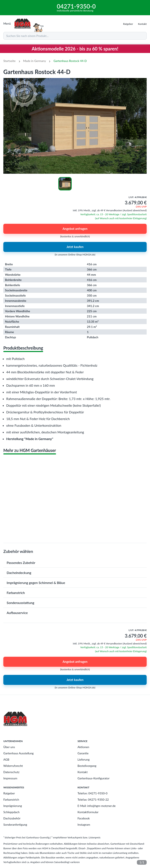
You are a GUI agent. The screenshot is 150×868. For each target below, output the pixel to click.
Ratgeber (9, 793)
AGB (6, 759)
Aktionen (83, 747)
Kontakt (83, 772)
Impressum (10, 778)
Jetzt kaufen (75, 247)
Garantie (83, 753)
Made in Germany (34, 61)
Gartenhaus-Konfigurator (94, 778)
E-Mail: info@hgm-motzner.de (97, 806)
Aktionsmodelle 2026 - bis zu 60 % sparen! (75, 49)
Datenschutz (11, 772)
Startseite (9, 61)
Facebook (84, 818)
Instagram (84, 825)
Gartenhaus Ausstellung (18, 753)
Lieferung (84, 759)
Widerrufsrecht (13, 766)
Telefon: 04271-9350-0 (92, 793)
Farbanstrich (11, 799)
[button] (75, 563)
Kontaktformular (88, 812)
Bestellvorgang (87, 766)
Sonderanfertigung (15, 825)
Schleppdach (11, 812)
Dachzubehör (12, 818)
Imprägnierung (13, 806)
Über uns (9, 747)
